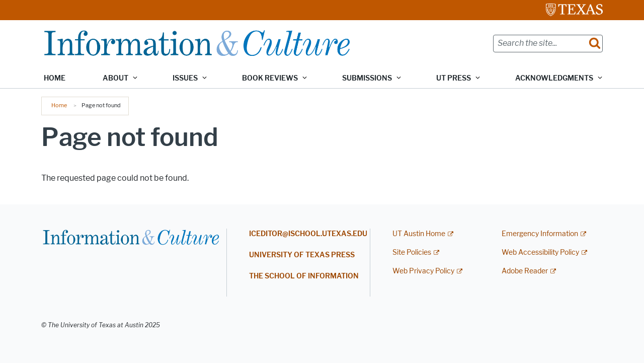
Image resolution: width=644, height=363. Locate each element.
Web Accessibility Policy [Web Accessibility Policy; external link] (540, 252)
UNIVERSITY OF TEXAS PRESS (302, 255)
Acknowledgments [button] (554, 78)
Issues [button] (185, 78)
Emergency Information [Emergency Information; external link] (540, 234)
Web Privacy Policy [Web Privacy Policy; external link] (423, 271)
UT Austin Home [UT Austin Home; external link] (419, 234)
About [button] (115, 78)
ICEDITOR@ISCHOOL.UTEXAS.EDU (308, 234)
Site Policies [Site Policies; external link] (412, 252)
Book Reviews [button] (270, 78)
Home (55, 78)
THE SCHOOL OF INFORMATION (304, 276)
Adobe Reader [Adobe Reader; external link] (525, 271)
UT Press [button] (454, 78)
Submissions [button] (367, 78)
